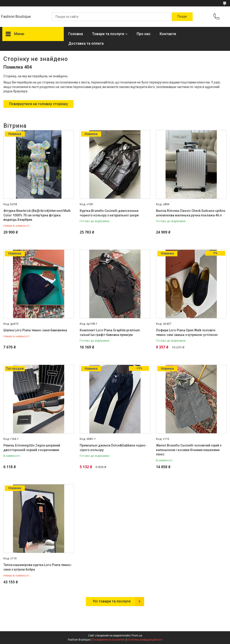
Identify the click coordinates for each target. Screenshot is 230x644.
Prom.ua (137, 636)
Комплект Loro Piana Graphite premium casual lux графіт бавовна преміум (110, 332)
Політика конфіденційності (145, 640)
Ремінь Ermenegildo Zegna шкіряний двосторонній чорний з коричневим (32, 448)
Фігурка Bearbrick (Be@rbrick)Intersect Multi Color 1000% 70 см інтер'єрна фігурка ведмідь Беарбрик (37, 215)
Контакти (168, 34)
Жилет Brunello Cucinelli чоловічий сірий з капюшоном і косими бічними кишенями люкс (189, 450)
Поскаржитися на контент (109, 640)
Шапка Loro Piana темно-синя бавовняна (35, 330)
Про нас (144, 34)
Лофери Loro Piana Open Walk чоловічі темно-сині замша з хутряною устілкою (187, 332)
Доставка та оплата (86, 43)
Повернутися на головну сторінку (38, 104)
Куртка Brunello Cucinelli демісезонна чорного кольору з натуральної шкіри (109, 213)
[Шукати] (182, 17)
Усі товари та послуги (112, 601)
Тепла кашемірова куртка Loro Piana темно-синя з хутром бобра (38, 567)
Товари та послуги (108, 34)
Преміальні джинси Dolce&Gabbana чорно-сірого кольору (113, 448)
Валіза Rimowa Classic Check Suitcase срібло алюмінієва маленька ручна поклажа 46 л (191, 213)
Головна (76, 34)
